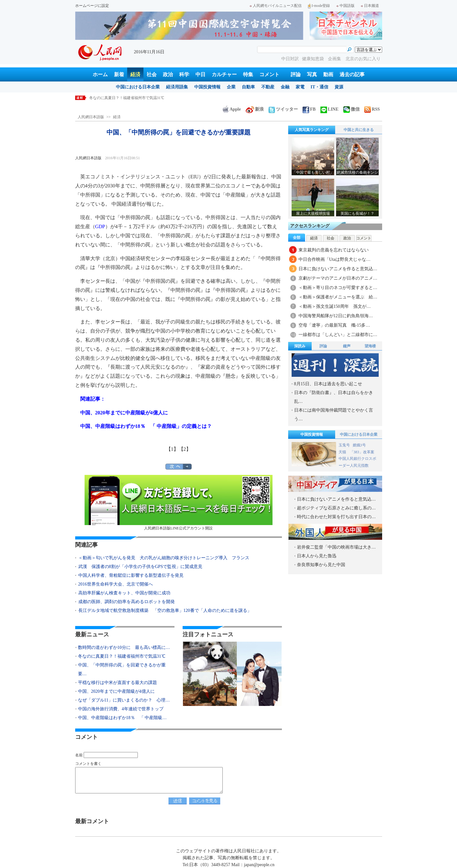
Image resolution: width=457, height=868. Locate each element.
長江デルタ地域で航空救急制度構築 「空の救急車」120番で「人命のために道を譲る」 (165, 610)
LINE (330, 109)
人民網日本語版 (91, 117)
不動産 (268, 87)
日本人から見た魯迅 (317, 556)
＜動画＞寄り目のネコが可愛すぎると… (338, 288)
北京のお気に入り (363, 59)
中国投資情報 (207, 87)
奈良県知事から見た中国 (321, 565)
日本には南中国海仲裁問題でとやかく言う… (334, 415)
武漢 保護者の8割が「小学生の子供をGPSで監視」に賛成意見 (140, 567)
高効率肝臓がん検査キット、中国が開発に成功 (124, 593)
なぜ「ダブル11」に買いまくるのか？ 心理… (124, 700)
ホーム (100, 74)
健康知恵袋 (314, 59)
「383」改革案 (362, 452)
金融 (285, 87)
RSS (372, 109)
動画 (328, 74)
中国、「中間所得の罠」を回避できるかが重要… (122, 669)
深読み (300, 346)
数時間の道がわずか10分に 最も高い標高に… (124, 647)
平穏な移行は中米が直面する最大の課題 (117, 683)
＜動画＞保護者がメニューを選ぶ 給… (338, 297)
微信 (351, 109)
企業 (231, 87)
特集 (248, 74)
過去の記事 (352, 74)
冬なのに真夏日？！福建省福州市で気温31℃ (127, 98)
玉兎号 (344, 445)
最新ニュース (92, 634)
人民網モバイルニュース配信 (276, 6)
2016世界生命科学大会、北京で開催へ (116, 584)
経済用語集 (177, 87)
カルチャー (224, 74)
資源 (339, 87)
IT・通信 (320, 87)
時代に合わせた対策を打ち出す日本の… (336, 517)
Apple (232, 109)
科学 (184, 74)
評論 (296, 74)
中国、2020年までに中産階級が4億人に (116, 691)
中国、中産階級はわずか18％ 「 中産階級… (122, 718)
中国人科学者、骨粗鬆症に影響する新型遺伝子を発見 (131, 575)
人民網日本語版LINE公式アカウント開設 (179, 503)
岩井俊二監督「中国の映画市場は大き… (336, 547)
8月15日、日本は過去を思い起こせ (328, 384)
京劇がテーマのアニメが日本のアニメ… (338, 278)
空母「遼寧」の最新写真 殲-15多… (334, 325)
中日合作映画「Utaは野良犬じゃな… (335, 259)
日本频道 (370, 6)
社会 (152, 74)
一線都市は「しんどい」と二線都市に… (338, 335)
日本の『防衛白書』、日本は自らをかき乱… (334, 397)
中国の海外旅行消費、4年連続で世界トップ (121, 709)
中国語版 (345, 6)
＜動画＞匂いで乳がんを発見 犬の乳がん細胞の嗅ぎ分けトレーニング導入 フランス (164, 558)
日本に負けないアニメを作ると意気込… (338, 269)
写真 (312, 74)
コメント (269, 74)
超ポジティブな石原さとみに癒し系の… (336, 508)
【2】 (185, 449)
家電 (300, 87)
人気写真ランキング (312, 130)
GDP (100, 226)
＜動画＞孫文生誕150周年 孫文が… (335, 306)
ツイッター (283, 109)
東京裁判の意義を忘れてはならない (334, 250)
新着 (119, 74)
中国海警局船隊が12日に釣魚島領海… (336, 316)
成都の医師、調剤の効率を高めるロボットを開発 (127, 602)
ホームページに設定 (92, 6)
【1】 (172, 449)
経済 (135, 74)
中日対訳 (290, 59)
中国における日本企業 (138, 87)
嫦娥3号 (359, 445)
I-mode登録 (319, 6)
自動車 (248, 87)
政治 (168, 74)
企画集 (335, 59)
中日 (200, 74)
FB (309, 109)
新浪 (255, 109)
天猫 (343, 452)
